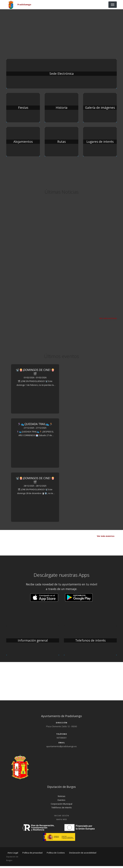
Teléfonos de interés (62, 810)
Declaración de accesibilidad (83, 855)
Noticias (62, 798)
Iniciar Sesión (62, 817)
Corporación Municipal (61, 806)
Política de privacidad (32, 855)
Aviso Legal (13, 855)
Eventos (61, 802)
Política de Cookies (56, 855)
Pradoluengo (24, 4)
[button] (44, 599)
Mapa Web (62, 821)
